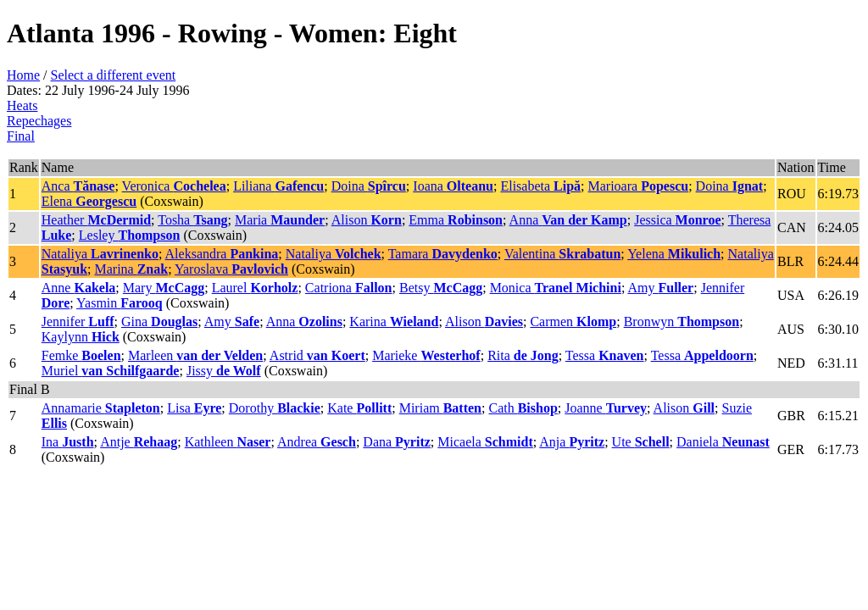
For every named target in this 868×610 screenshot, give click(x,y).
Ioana (453, 186)
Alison (367, 220)
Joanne (606, 408)
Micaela (485, 442)
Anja (572, 442)
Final (21, 136)
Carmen (573, 322)
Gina (159, 322)
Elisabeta (540, 186)
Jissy (224, 371)
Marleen (195, 355)
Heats (22, 105)
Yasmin (120, 303)
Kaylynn (81, 337)
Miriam (440, 408)
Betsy (441, 288)
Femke (81, 355)
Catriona (349, 288)
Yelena (674, 254)
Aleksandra (222, 254)
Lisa (194, 408)
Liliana (278, 186)
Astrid (317, 355)
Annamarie (101, 408)
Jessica (677, 220)
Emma (456, 220)
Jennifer (78, 322)
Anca (78, 186)
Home (23, 75)
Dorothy (275, 408)
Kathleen (228, 442)
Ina (68, 442)
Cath (523, 408)
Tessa (605, 355)
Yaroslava (231, 269)
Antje (139, 442)
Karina (394, 322)
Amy (660, 288)
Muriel (111, 371)
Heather (96, 220)
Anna (568, 220)
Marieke (426, 355)
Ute (641, 442)
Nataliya (100, 254)
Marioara (639, 186)
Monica (556, 288)
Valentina (562, 254)
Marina (131, 269)
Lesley (130, 235)
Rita (523, 355)
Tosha (192, 220)
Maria (280, 220)
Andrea (317, 442)
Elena (89, 201)
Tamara (443, 254)
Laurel (255, 288)
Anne (79, 288)
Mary (164, 288)
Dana (397, 442)
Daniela (723, 442)
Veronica (174, 186)
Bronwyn (682, 322)
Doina (369, 186)
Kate (359, 408)
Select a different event (114, 75)
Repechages (39, 121)
